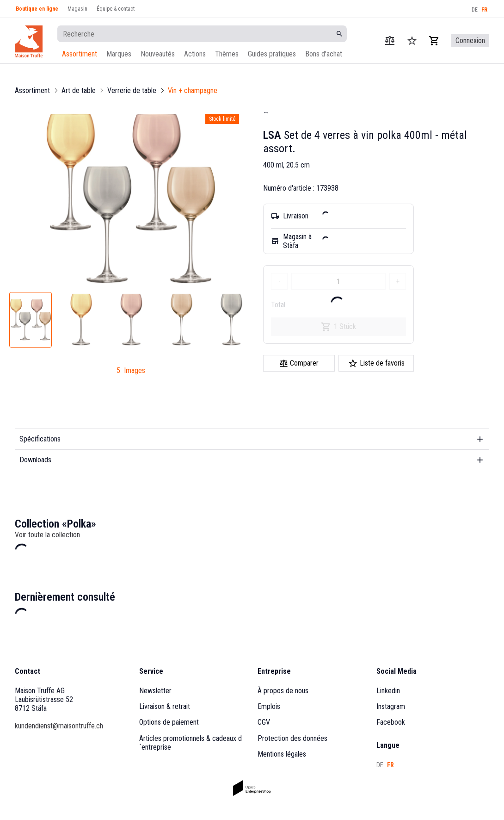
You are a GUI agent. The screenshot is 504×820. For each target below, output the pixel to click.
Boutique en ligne (37, 9)
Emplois (269, 706)
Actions (195, 54)
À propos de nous (283, 691)
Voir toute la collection (47, 535)
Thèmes (227, 54)
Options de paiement (169, 722)
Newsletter (155, 691)
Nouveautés (158, 54)
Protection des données (292, 738)
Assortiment (80, 54)
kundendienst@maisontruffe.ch (59, 726)
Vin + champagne (193, 90)
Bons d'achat (324, 54)
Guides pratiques (272, 54)
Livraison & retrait (165, 706)
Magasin (77, 9)
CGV (264, 722)
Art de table (79, 90)
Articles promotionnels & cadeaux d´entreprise (191, 743)
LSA (272, 135)
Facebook (391, 722)
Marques (119, 54)
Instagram (391, 706)
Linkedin (388, 691)
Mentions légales (282, 754)
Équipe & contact (116, 9)
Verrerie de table (132, 90)
